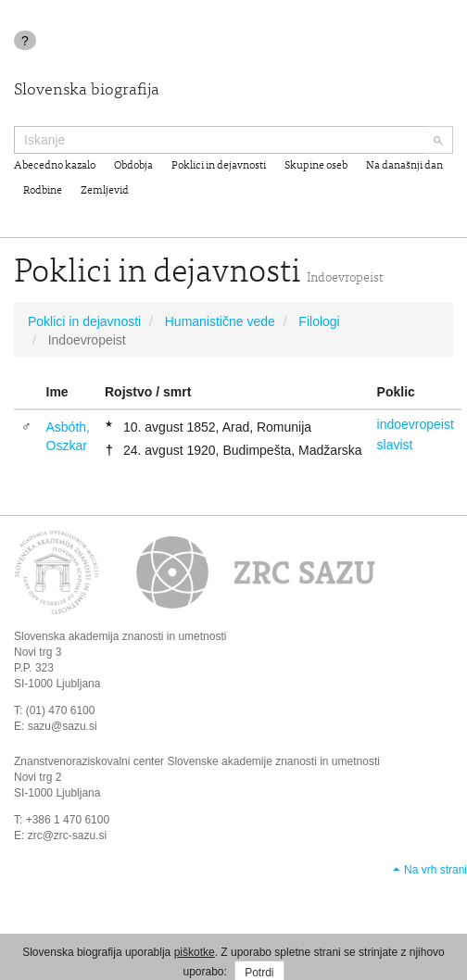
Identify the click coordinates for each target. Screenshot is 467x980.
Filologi (319, 321)
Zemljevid (105, 191)
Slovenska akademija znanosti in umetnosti (120, 636)
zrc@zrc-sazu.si (68, 836)
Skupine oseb (316, 166)
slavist (395, 445)
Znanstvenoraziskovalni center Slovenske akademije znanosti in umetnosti (197, 761)
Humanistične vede (220, 321)
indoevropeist (416, 424)
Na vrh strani (435, 870)
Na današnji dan (404, 166)
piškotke (195, 952)
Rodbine (43, 191)
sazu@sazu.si (63, 726)
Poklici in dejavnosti (219, 166)
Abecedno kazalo (55, 166)
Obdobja (133, 166)
